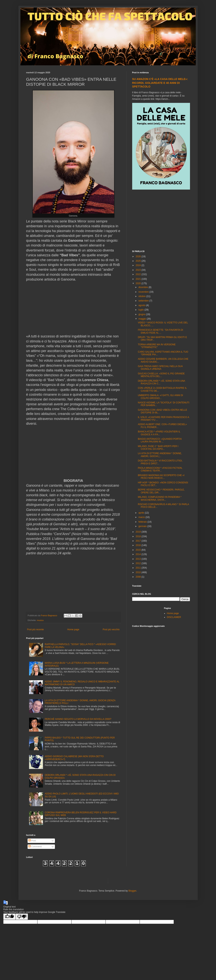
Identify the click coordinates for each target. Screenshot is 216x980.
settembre (144, 301)
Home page (73, 629)
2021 (139, 279)
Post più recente (36, 629)
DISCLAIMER (174, 617)
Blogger (132, 891)
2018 (139, 536)
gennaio (143, 526)
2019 (139, 532)
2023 (139, 270)
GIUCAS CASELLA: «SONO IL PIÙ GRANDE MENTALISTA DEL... (161, 375)
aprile (142, 513)
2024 (139, 265)
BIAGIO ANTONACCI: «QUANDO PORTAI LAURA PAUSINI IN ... (160, 440)
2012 (139, 563)
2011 (139, 568)
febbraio (143, 522)
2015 (139, 550)
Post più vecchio (111, 629)
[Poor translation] (22, 917)
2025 (139, 261)
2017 (139, 541)
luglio (141, 310)
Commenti (35, 847)
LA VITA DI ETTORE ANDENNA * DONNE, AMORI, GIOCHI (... (160, 455)
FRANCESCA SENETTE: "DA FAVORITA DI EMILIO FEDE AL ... (160, 331)
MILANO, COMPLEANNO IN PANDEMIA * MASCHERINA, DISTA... (160, 498)
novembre (144, 292)
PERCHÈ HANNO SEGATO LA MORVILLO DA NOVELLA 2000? (78, 719)
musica (40, 620)
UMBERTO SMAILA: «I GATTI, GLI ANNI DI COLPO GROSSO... (160, 397)
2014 (139, 554)
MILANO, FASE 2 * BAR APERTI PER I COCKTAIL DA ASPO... (158, 448)
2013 (139, 559)
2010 (139, 572)
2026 (139, 256)
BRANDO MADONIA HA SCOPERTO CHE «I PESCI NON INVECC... (161, 477)
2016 (139, 545)
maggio (142, 319)
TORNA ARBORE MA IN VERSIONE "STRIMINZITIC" (157, 346)
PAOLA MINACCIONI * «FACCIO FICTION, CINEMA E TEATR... (160, 469)
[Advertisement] (161, 220)
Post (32, 841)
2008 (139, 577)
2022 (139, 274)
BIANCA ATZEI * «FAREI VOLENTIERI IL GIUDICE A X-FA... (159, 433)
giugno (142, 314)
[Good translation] (9, 917)
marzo (142, 517)
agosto (142, 305)
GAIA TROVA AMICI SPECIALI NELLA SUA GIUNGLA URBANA (160, 368)
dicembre (143, 287)
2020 (139, 283)
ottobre (142, 296)
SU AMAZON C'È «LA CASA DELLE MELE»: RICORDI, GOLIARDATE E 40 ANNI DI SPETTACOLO (160, 83)
